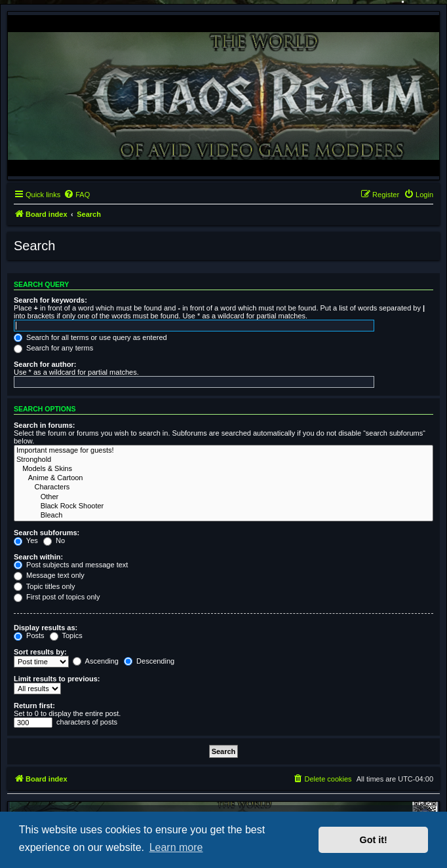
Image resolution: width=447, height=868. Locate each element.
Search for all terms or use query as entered (90, 337)
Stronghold (223, 460)
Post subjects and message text (71, 565)
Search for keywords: (50, 300)
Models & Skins (223, 469)
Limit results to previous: (57, 679)
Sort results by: (40, 652)
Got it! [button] (374, 840)
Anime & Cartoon (223, 478)
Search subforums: (47, 533)
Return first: (34, 706)
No (54, 540)
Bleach (223, 516)
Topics (66, 635)
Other (223, 497)
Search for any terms (53, 348)
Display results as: (46, 628)
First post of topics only (57, 597)
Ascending (96, 661)
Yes (26, 540)
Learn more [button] (176, 847)
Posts (29, 635)
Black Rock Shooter (223, 506)
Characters (223, 487)
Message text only (49, 575)
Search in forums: (45, 425)
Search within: (38, 557)
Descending (149, 661)
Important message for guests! (223, 451)
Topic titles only (44, 586)
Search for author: (45, 364)
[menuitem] (77, 195)
